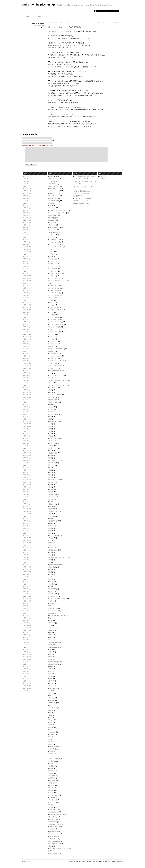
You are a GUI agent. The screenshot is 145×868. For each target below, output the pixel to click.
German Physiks (54, 642)
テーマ (51, 176)
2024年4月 (28, 237)
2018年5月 (28, 409)
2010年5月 (28, 642)
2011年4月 (28, 616)
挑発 (51, 470)
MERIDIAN (53, 703)
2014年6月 (28, 523)
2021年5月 (28, 322)
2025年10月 (28, 193)
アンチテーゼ (53, 269)
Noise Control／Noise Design (58, 210)
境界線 (51, 436)
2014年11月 (28, 511)
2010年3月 (28, 647)
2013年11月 (28, 540)
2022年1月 (28, 303)
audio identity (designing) (38, 5)
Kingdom (52, 737)
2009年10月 (28, 659)
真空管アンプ (53, 521)
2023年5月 (28, 264)
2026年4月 (28, 179)
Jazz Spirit (52, 208)
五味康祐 (52, 761)
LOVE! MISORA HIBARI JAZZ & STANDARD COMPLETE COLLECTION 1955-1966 (83, 201)
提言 (51, 472)
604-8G (52, 603)
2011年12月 (28, 596)
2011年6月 (28, 611)
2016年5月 (28, 468)
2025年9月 (28, 196)
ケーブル (52, 305)
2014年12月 (28, 509)
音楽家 (51, 807)
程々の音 (52, 526)
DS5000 (52, 630)
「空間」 (52, 254)
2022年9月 (28, 283)
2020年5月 (28, 351)
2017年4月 (28, 441)
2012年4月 (28, 586)
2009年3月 (28, 676)
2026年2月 (28, 184)
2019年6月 (28, 378)
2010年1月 (28, 652)
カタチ (51, 300)
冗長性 (51, 409)
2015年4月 (28, 499)
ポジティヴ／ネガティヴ (57, 361)
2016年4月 (28, 470)
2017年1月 (28, 448)
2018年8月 (28, 402)
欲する (51, 499)
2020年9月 (28, 341)
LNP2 (51, 693)
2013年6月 (28, 553)
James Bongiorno (55, 759)
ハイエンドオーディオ (56, 344)
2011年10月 (28, 601)
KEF (51, 667)
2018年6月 (28, 407)
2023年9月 (28, 254)
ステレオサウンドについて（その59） (60, 23)
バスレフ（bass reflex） (57, 349)
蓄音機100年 (78, 196)
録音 (51, 572)
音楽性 (51, 591)
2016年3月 (28, 472)
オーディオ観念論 (55, 293)
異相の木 (52, 516)
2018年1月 (28, 419)
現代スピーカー (54, 511)
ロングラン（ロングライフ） (58, 385)
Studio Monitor (54, 664)
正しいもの (53, 504)
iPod (51, 206)
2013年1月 (28, 565)
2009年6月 (28, 669)
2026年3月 (28, 181)
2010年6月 (28, 640)
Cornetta (52, 734)
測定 (51, 506)
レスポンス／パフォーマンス (58, 380)
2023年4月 (28, 266)
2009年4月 (28, 674)
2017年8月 (28, 431)
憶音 (51, 458)
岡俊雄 (51, 773)
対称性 (51, 446)
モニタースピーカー (55, 371)
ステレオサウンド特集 (56, 322)
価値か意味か (53, 400)
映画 (51, 485)
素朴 (51, 531)
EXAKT (51, 681)
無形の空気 (53, 509)
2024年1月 (28, 244)
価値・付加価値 (54, 402)
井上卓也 (52, 764)
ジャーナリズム (54, 317)
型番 (51, 431)
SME (51, 725)
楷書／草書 (53, 494)
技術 (51, 468)
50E (50, 715)
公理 (51, 405)
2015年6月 (28, 494)
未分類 (51, 805)
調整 (51, 560)
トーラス (52, 339)
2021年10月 (28, 310)
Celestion (52, 623)
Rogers (51, 720)
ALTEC (51, 601)
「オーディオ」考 (55, 240)
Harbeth (52, 645)
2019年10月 (28, 368)
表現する (52, 548)
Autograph (52, 732)
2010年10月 (28, 630)
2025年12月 (28, 189)
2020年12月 (28, 334)
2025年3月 (28, 210)
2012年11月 (28, 569)
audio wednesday (55, 191)
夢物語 (51, 441)
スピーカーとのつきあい (57, 324)
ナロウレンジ (53, 341)
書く (51, 487)
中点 (51, 392)
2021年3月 (28, 327)
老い (51, 540)
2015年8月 (28, 489)
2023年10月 (28, 252)
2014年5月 (28, 526)
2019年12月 (28, 363)
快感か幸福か (53, 453)
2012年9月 (28, 574)
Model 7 (52, 686)
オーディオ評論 (54, 295)
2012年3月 (28, 589)
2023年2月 (28, 271)
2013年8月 (28, 548)
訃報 (51, 555)
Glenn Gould (53, 822)
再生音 (51, 407)
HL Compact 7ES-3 (55, 647)
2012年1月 (28, 594)
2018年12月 (28, 392)
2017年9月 (28, 429)
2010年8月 (28, 635)
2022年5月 (28, 293)
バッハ (51, 793)
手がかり (52, 465)
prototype (52, 218)
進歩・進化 (53, 567)
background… (53, 193)
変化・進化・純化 (55, 438)
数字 (51, 475)
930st (51, 637)
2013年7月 (28, 550)
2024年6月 (28, 232)
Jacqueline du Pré (55, 827)
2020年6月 (28, 349)
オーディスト (53, 298)
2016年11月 (28, 453)
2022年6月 (28, 291)
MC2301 (52, 700)
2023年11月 (28, 249)
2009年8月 (28, 664)
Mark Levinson (54, 688)
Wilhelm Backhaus (55, 841)
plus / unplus (53, 215)
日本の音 (52, 482)
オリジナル (41, 26)
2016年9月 (28, 458)
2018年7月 (28, 405)
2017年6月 (28, 436)
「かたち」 (53, 237)
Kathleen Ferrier (54, 831)
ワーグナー (53, 802)
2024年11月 (28, 220)
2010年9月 (28, 633)
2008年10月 (28, 688)
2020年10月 (28, 339)
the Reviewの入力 (55, 227)
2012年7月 (28, 579)
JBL (50, 650)
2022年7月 (28, 288)
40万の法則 (53, 184)
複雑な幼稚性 (53, 550)
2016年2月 (28, 475)
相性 (51, 518)
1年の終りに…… (54, 179)
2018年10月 (28, 397)
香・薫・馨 (53, 594)
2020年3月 (28, 356)
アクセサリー (53, 264)
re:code (52, 223)
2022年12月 (28, 276)
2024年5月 (28, 235)
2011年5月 (28, 613)
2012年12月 (28, 567)
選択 (51, 569)
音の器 (51, 579)
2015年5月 (28, 497)
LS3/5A (51, 613)
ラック (51, 378)
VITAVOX (52, 749)
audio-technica (54, 608)
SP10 (51, 742)
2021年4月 (28, 324)
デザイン (52, 334)
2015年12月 (28, 480)
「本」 (51, 252)
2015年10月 (28, 485)
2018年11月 (28, 395)
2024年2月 (28, 242)
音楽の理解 (53, 589)
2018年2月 (28, 417)
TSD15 (51, 640)
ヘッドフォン (53, 358)
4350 (51, 657)
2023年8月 (28, 256)
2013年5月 (28, 555)
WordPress (103, 179)
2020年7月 (28, 346)
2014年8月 (28, 518)
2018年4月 (28, 412)
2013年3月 (28, 560)
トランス (52, 337)
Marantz (52, 684)
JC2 (50, 691)
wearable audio (54, 232)
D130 (51, 659)
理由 (51, 514)
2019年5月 (28, 380)
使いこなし (53, 397)
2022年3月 (28, 298)
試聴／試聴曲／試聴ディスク (58, 557)
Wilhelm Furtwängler (55, 844)
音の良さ (52, 584)
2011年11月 (28, 599)
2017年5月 (28, 438)
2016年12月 (28, 451)
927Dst (51, 635)
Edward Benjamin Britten (57, 815)
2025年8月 (28, 198)
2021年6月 (28, 320)
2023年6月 (28, 261)
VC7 (51, 620)
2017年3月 (28, 443)
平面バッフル (53, 448)
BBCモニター (53, 611)
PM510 (51, 722)
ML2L (51, 696)
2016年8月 (28, 460)
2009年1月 (28, 681)
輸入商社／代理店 (55, 565)
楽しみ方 (52, 497)
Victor (51, 744)
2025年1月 (28, 215)
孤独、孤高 (53, 443)
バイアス (52, 346)
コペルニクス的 (54, 307)
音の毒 (51, 582)
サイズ (51, 312)
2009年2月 (28, 679)
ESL (51, 717)
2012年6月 (28, 582)
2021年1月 (28, 332)
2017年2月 (28, 446)
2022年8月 (28, 286)
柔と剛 (51, 492)
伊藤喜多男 (53, 766)
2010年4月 (28, 645)
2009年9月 (28, 662)
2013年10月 (28, 543)
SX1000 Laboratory (55, 747)
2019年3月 (28, 385)
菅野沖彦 (52, 783)
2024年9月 (28, 225)
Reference (52, 225)
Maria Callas (53, 836)
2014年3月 (28, 531)
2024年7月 (28, 230)
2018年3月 (28, 414)
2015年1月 (28, 506)
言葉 (51, 553)
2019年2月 (28, 387)
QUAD (51, 710)
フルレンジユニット (55, 356)
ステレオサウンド (55, 320)
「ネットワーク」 (55, 244)
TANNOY (52, 730)
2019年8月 (28, 373)
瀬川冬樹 (52, 781)
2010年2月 (28, 650)
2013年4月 (28, 557)
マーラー (52, 798)
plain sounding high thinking (58, 213)
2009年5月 (28, 671)
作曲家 (51, 790)
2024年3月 (28, 240)
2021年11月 (28, 307)
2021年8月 (28, 315)
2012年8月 (28, 577)
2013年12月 (28, 538)
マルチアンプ (53, 368)
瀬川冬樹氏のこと (55, 853)
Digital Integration (55, 196)
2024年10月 (28, 223)
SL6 (50, 625)
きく (51, 256)
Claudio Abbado (54, 812)
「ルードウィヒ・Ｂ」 (56, 247)
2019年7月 (28, 375)
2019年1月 (28, 390)
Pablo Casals (53, 839)
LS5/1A (51, 676)
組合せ (51, 538)
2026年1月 (28, 186)
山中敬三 (52, 771)
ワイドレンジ (53, 387)
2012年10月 (28, 572)
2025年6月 (28, 203)
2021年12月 (28, 305)
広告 (51, 451)
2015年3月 (28, 502)
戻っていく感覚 (54, 460)
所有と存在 (53, 463)
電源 (51, 574)
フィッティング (54, 354)
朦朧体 (51, 489)
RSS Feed (39, 17)
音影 (51, 586)
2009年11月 (28, 657)
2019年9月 (28, 371)
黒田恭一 (52, 788)
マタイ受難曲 (53, 363)
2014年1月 (28, 536)
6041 (51, 606)
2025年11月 (28, 191)
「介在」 (52, 249)
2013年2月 (28, 562)
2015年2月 (28, 504)
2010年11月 (28, 628)
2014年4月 (28, 528)
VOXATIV (52, 754)
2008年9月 (28, 691)
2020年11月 (28, 337)
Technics (52, 739)
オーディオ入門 (54, 291)
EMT (51, 633)
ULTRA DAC (53, 708)
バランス (52, 351)
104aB (51, 669)
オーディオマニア (55, 288)
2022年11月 (28, 278)
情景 (51, 455)
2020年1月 (28, 361)
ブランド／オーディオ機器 (57, 599)
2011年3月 (28, 618)
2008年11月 (28, 686)
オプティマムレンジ (55, 274)
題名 (51, 846)
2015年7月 (28, 492)
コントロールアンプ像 (56, 310)
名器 (51, 424)
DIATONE (52, 628)
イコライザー (53, 271)
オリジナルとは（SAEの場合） (66, 27)
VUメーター (53, 230)
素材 (51, 533)
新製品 (51, 477)
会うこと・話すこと (55, 395)
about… (28, 17)
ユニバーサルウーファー (57, 375)
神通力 (51, 523)
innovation (52, 203)
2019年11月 (28, 366)
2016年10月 (28, 455)
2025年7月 (28, 201)
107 (50, 674)
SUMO (51, 727)
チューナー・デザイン (56, 329)
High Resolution (54, 201)
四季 (51, 429)
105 (50, 671)
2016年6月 (28, 465)
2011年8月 (28, 606)
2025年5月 (28, 206)
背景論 (51, 543)
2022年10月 (28, 281)
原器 (51, 417)
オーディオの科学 (55, 286)
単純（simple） (54, 414)
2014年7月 (28, 521)
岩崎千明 (52, 776)
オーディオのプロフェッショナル (59, 281)
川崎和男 (52, 778)
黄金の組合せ (53, 596)
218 (50, 705)
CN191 (51, 751)
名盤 (51, 426)
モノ (51, 373)
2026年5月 (28, 176)
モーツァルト (53, 800)
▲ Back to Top (26, 861)
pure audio (52, 220)
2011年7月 (28, 608)
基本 (51, 434)
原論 (51, 419)
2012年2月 (28, 591)
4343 (51, 652)
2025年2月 (28, 213)
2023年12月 (28, 247)
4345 (51, 654)
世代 (51, 390)
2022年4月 (28, 295)
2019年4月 (28, 383)
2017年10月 (28, 426)
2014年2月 (28, 533)
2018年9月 (28, 400)
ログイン (102, 176)
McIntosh (52, 698)
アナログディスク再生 (56, 266)
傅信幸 (51, 768)
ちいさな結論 (53, 259)
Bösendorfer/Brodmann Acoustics (59, 616)
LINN (51, 679)
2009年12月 (28, 654)
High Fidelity (53, 198)
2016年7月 (28, 463)
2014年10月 (28, 514)
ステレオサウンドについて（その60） (108, 23)
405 (50, 713)
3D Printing (53, 181)
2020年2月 (28, 358)
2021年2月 (28, 329)
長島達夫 (52, 785)
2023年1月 (28, 274)
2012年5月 (28, 584)
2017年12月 (28, 422)
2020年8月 (28, 344)
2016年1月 (28, 477)
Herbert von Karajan (55, 824)
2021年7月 (28, 317)
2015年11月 (28, 482)
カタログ (52, 303)
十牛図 (51, 412)
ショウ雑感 (53, 315)
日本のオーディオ (55, 480)
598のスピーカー (54, 186)
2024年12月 (28, 218)
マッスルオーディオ (55, 366)
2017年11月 (28, 424)
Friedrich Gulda (54, 819)
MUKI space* (119, 861)
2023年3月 (28, 269)
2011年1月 (28, 623)
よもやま (52, 261)
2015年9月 (28, 487)
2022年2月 (28, 300)
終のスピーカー (54, 536)
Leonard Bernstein (55, 834)
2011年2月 (28, 620)
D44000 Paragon (54, 662)
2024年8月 (28, 227)
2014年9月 (28, 516)
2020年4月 (28, 354)
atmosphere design (55, 189)
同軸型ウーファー (55, 422)
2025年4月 (28, 208)
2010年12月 (28, 625)
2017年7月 (28, 434)
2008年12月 (28, 684)
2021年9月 (28, 312)
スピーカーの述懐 (55, 327)
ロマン (51, 383)
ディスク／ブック (55, 332)
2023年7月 (28, 259)
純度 (51, 528)
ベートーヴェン (54, 795)
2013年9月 (28, 545)
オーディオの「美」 (55, 278)
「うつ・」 (53, 235)
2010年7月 (28, 637)
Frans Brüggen (54, 817)
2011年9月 (28, 603)
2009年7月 (28, 667)
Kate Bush (52, 829)
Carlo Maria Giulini (55, 810)
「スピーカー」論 (55, 242)
